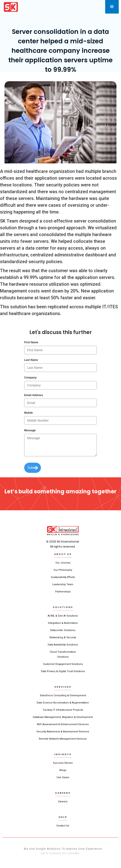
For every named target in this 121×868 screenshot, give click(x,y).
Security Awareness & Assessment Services (63, 732)
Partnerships (63, 592)
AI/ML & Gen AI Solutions (63, 616)
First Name (31, 342)
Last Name (31, 360)
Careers (63, 802)
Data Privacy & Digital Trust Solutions (63, 671)
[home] (11, 7)
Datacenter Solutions (63, 630)
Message (30, 430)
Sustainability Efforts (63, 577)
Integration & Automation (63, 623)
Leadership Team (63, 584)
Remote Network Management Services (63, 739)
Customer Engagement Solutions (63, 664)
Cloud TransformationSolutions (63, 654)
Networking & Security (63, 637)
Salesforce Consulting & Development (63, 695)
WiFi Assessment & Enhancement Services (63, 724)
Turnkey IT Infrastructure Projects (63, 710)
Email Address (34, 395)
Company (30, 378)
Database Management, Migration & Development (63, 717)
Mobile (28, 413)
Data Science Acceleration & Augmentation (63, 703)
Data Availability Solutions (63, 645)
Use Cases (63, 777)
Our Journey (63, 563)
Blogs (63, 770)
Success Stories (63, 763)
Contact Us (63, 826)
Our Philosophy (63, 570)
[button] (112, 7)
